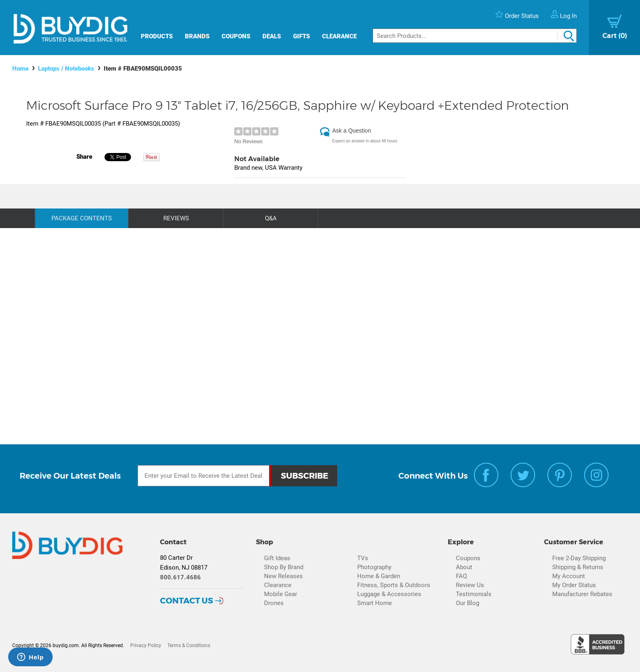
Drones (274, 603)
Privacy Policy (146, 645)
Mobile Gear (281, 594)
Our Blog (468, 603)
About (464, 567)
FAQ (461, 576)
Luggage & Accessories (389, 594)
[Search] (475, 36)
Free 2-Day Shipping (579, 558)
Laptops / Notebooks (66, 69)
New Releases (283, 576)
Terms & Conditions (189, 645)
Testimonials (474, 594)
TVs (363, 558)
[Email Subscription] (204, 476)
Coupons (236, 36)
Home (20, 69)
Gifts (301, 36)
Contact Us (187, 601)
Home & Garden (379, 576)
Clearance (339, 36)
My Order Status (574, 585)
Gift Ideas (277, 558)
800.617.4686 (180, 577)
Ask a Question (352, 131)
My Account (569, 576)
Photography (374, 567)
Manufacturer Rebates (582, 594)
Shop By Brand (284, 567)
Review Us (470, 585)
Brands (197, 36)
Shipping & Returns (578, 567)
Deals (272, 36)
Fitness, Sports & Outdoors (394, 585)
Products (157, 36)
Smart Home (374, 603)
